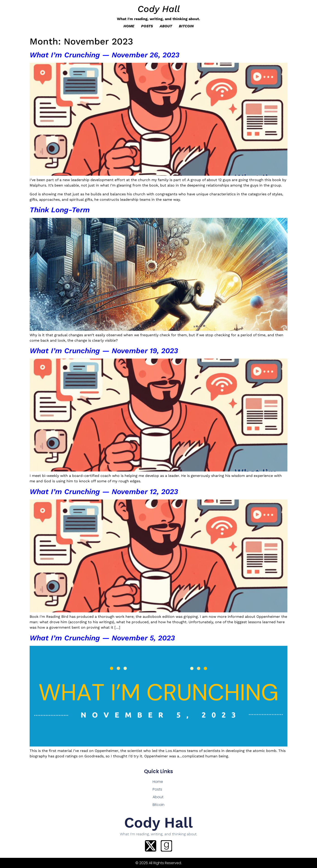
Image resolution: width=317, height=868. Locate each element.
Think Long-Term (60, 210)
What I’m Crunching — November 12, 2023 (104, 492)
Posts (147, 26)
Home (129, 26)
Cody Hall (159, 9)
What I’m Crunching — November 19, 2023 (104, 351)
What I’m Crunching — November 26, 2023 (104, 55)
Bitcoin (186, 26)
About (166, 26)
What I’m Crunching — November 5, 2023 (102, 638)
